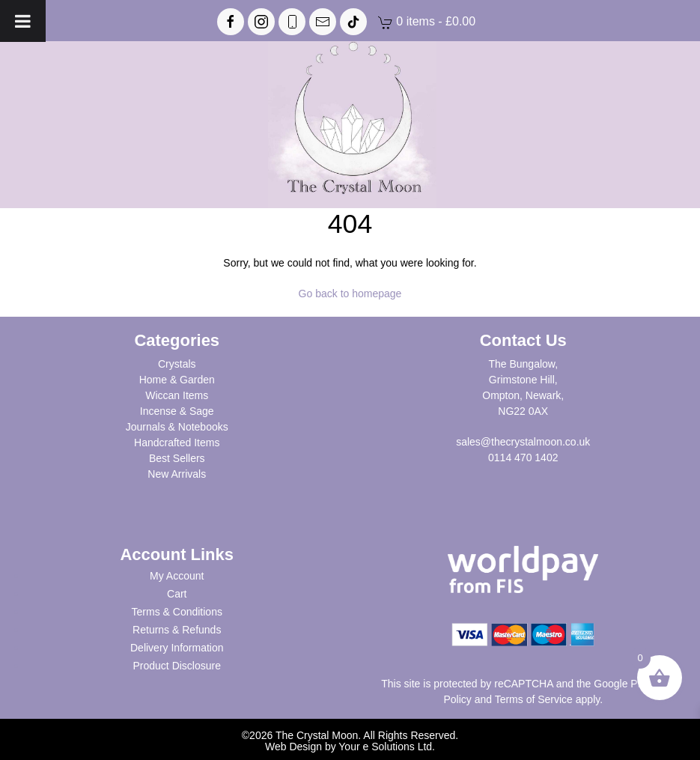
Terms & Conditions (177, 612)
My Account (177, 576)
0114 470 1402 (523, 457)
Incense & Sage (177, 411)
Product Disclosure (177, 666)
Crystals (177, 364)
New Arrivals (177, 474)
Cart (177, 594)
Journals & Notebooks (177, 427)
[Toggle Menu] (23, 21)
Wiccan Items (177, 395)
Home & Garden (177, 380)
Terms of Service (534, 699)
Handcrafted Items (177, 443)
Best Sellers (177, 458)
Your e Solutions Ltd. (387, 747)
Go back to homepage (350, 294)
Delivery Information (177, 648)
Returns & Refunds (177, 630)
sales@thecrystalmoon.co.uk (523, 442)
